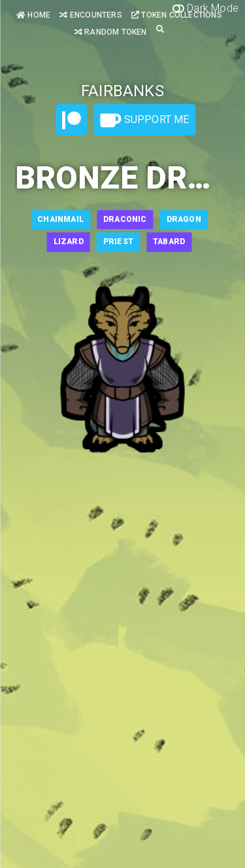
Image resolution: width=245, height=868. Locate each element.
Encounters (90, 15)
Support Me (144, 120)
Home (33, 15)
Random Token (111, 32)
